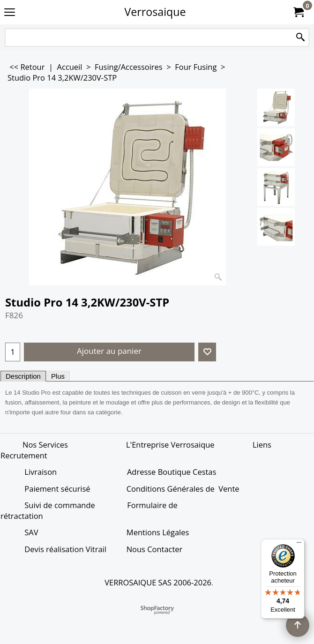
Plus (58, 376)
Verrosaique (155, 12)
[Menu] (299, 545)
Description (23, 376)
